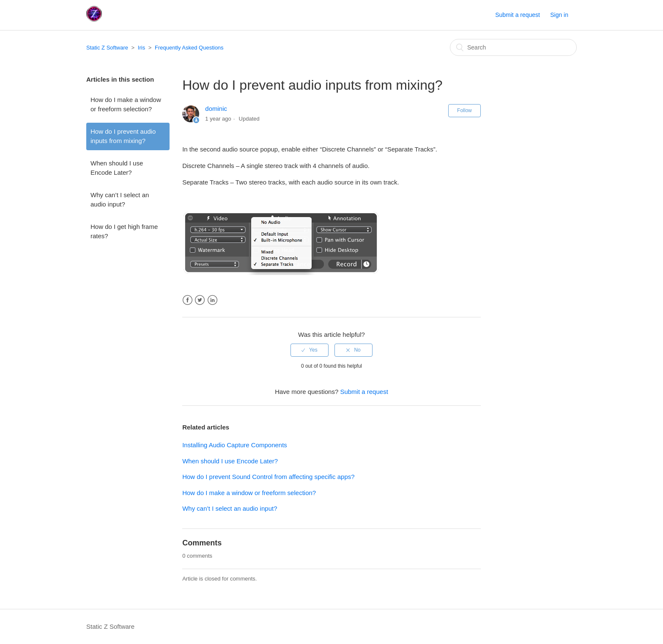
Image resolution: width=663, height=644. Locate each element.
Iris (141, 48)
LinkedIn (212, 300)
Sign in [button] (559, 15)
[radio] (310, 350)
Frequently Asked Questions (189, 48)
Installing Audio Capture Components (235, 445)
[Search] (513, 47)
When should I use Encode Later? (117, 168)
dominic (216, 109)
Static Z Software (107, 48)
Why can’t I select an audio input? (120, 200)
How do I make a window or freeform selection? (126, 105)
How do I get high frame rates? (124, 231)
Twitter (200, 300)
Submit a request (518, 15)
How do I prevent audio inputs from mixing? (123, 136)
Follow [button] (464, 110)
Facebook (188, 300)
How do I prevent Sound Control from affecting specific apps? (268, 477)
